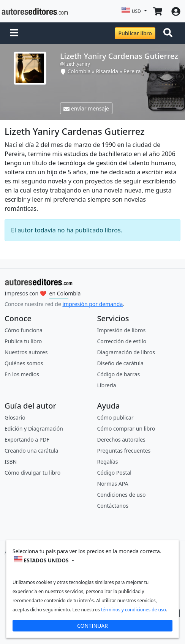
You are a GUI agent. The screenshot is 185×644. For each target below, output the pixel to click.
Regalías (108, 462)
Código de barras (119, 374)
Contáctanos (113, 506)
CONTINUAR (92, 626)
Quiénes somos (24, 363)
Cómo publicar (115, 417)
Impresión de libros (122, 330)
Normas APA (113, 484)
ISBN (11, 462)
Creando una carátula (31, 451)
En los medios (22, 374)
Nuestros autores (26, 352)
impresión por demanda (92, 304)
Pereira (132, 71)
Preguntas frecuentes (124, 451)
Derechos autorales (121, 440)
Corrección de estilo (122, 341)
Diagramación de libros (126, 352)
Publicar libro (135, 33)
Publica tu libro (23, 341)
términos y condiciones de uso (134, 610)
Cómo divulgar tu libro (32, 473)
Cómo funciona (24, 330)
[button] (14, 33)
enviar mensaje (86, 108)
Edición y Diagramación (34, 429)
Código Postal (114, 473)
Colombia (79, 71)
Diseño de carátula (120, 363)
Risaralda (107, 71)
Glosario (15, 417)
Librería (107, 385)
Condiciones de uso (122, 495)
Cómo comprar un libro (126, 429)
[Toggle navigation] (169, 33)
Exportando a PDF (27, 440)
